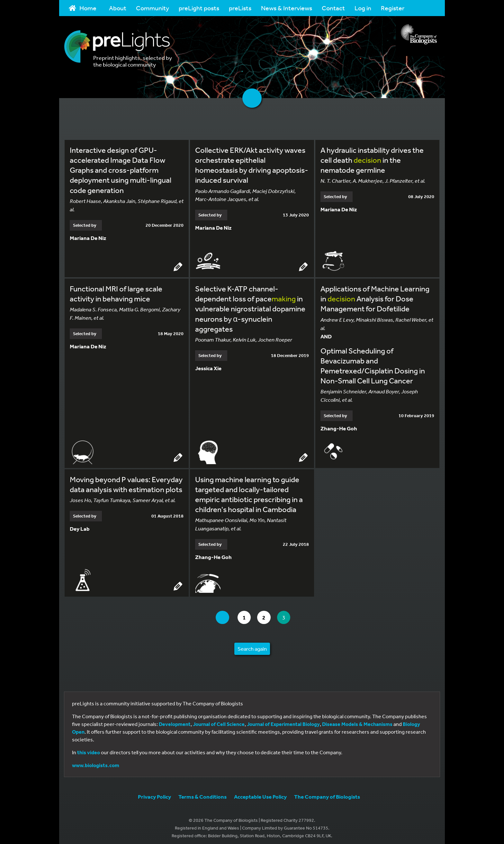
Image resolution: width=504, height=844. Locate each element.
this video (89, 749)
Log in (363, 8)
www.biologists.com (96, 762)
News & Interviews (287, 8)
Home (83, 8)
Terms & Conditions (203, 793)
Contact (333, 8)
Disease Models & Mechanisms (357, 721)
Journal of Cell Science (219, 721)
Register (393, 8)
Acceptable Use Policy (260, 793)
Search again (252, 645)
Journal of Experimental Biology (283, 721)
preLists (240, 8)
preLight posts (199, 8)
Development (175, 721)
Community (153, 8)
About (118, 8)
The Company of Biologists (327, 793)
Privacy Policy (154, 793)
